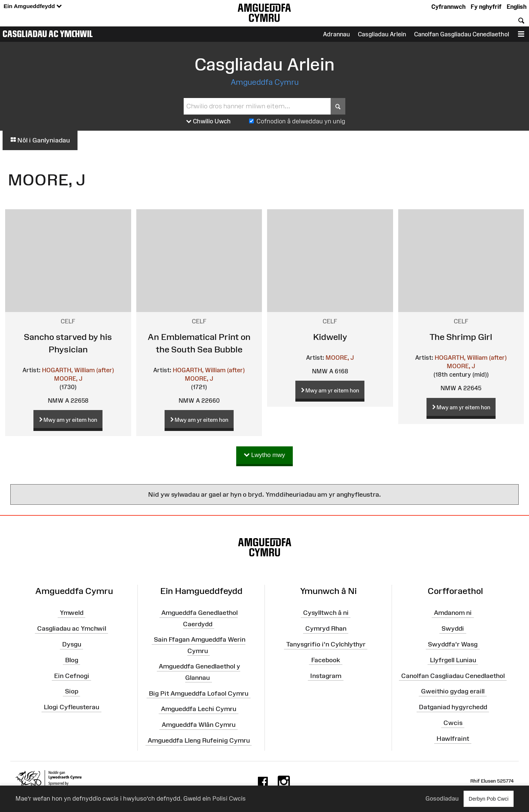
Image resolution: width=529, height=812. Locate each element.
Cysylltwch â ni (326, 613)
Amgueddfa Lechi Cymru (199, 709)
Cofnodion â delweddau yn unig (301, 121)
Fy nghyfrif (486, 7)
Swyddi (453, 628)
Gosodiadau (442, 798)
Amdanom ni (453, 613)
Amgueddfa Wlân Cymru (199, 725)
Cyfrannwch (448, 7)
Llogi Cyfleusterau (71, 707)
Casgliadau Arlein (382, 34)
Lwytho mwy (264, 455)
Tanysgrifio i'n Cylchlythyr (326, 644)
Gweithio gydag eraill (453, 691)
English (517, 7)
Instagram (326, 675)
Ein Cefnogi (72, 675)
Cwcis (453, 723)
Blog (72, 660)
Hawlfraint (453, 739)
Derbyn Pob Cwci (489, 799)
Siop (72, 691)
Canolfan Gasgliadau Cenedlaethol (462, 34)
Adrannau (336, 34)
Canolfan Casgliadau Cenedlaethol (453, 675)
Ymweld (72, 613)
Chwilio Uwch (208, 122)
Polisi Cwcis (229, 798)
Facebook (326, 660)
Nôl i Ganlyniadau (40, 140)
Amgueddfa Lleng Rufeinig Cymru (199, 740)
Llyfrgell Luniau (453, 660)
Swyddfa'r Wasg (453, 644)
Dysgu (72, 644)
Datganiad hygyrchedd (453, 707)
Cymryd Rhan (326, 628)
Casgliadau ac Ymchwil (48, 34)
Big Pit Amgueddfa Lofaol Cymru (199, 693)
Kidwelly (330, 337)
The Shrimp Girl (461, 337)
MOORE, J (68, 378)
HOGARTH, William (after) (78, 370)
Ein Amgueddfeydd (33, 6)
